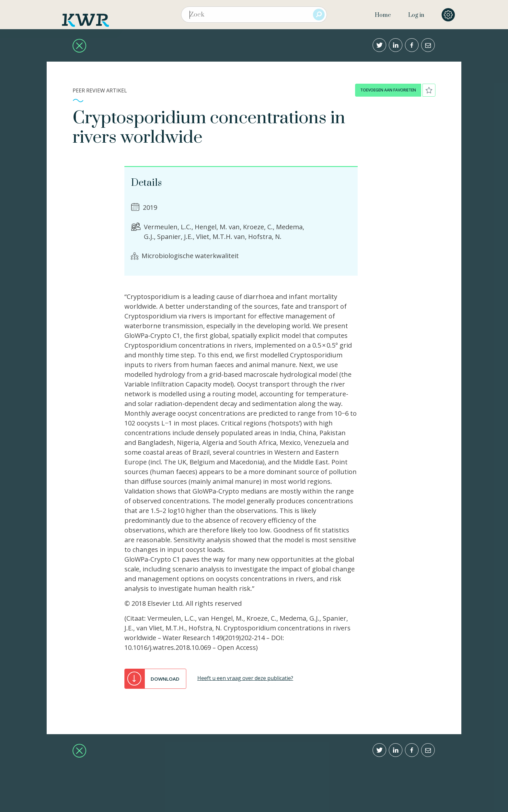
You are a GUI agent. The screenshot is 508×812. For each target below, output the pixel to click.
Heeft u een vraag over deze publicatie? (245, 678)
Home (383, 15)
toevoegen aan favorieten (388, 90)
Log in (416, 15)
